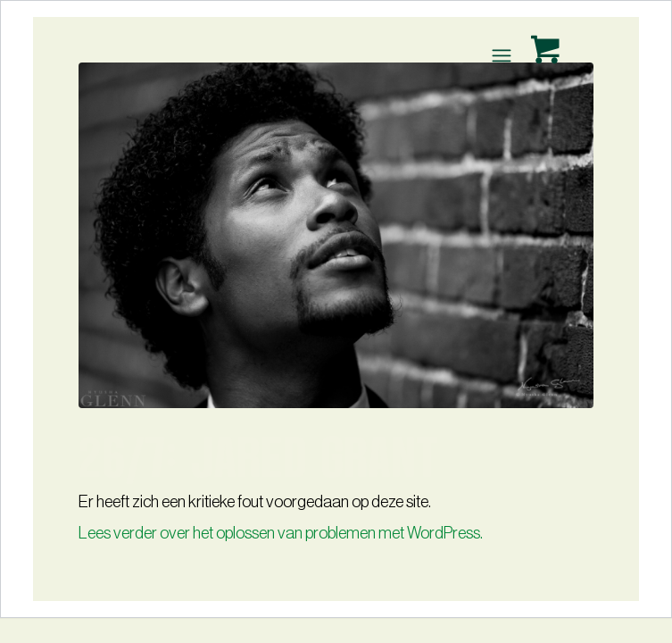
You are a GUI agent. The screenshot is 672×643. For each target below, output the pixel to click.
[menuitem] (504, 55)
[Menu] (500, 55)
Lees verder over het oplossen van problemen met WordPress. (281, 533)
